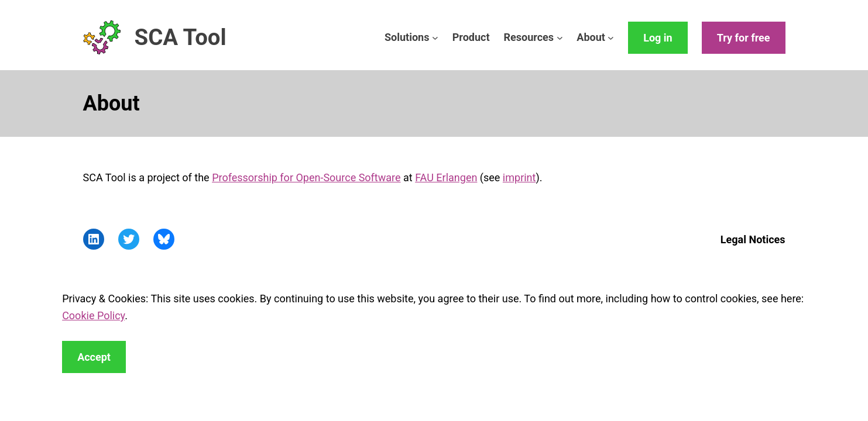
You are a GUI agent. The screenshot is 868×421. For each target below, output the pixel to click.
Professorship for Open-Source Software (306, 177)
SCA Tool (181, 37)
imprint (519, 177)
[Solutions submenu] (435, 38)
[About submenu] (611, 38)
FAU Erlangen (446, 177)
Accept (94, 357)
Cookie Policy (93, 315)
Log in (658, 38)
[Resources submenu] (560, 38)
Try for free (744, 38)
